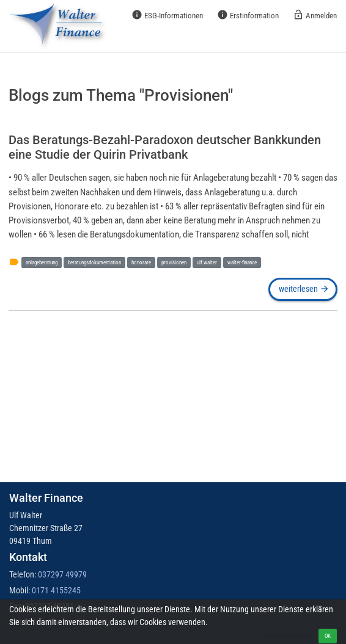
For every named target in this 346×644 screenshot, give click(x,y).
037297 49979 (62, 574)
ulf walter (207, 262)
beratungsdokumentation (94, 262)
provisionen (174, 262)
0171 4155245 (56, 590)
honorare (141, 262)
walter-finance (242, 262)
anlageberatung (42, 262)
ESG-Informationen (167, 15)
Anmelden (315, 15)
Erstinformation (248, 15)
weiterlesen (303, 289)
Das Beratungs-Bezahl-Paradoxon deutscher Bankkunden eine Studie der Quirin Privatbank (165, 147)
